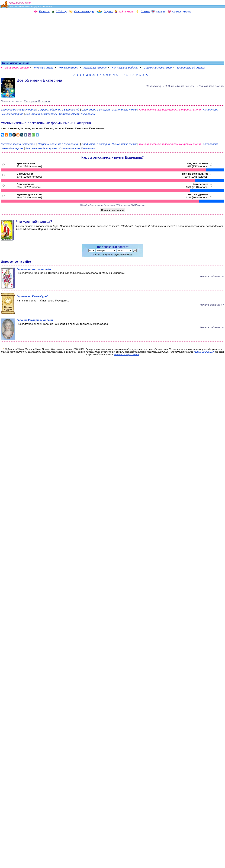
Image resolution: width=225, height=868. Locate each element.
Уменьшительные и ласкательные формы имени (170, 110)
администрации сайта (126, 354)
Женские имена (68, 68)
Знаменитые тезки (124, 110)
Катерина (44, 101)
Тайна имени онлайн (16, 68)
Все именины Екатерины (42, 114)
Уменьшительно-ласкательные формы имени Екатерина (46, 123)
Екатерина (30, 101)
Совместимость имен (158, 68)
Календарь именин (95, 68)
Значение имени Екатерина (18, 110)
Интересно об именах (191, 68)
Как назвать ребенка (125, 68)
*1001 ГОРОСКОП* (204, 352)
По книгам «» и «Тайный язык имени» (185, 86)
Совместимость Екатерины (77, 114)
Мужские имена (44, 68)
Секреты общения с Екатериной (59, 110)
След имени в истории (96, 110)
